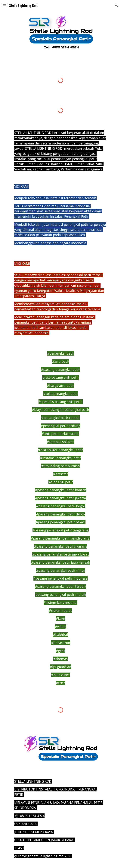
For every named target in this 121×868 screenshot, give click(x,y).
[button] (5, 5)
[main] (60, 151)
